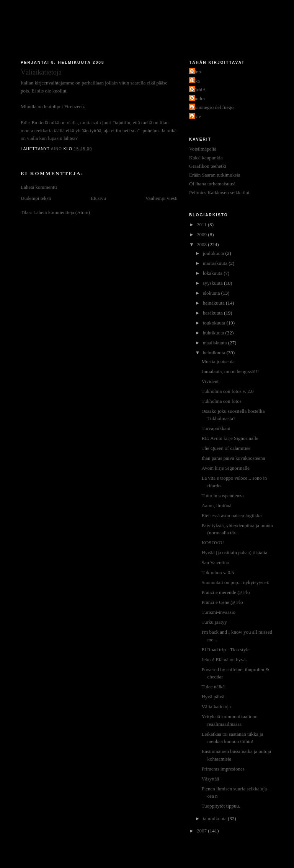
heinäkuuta (214, 303)
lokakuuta (213, 273)
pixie (196, 116)
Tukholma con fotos (221, 401)
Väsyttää (210, 779)
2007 (202, 831)
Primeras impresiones (223, 769)
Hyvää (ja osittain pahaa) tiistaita (234, 552)
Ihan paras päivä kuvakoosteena (233, 458)
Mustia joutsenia (218, 361)
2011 (202, 225)
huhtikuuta (214, 333)
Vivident (210, 381)
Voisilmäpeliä (203, 149)
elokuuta (212, 293)
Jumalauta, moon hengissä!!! (230, 371)
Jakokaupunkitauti (147, 31)
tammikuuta (215, 819)
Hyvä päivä (213, 697)
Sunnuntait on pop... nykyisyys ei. (235, 582)
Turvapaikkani (216, 428)
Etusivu (98, 198)
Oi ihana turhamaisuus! (212, 184)
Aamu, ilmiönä (216, 505)
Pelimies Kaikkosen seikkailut (219, 192)
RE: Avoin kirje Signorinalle (230, 438)
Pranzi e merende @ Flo (225, 592)
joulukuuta (214, 253)
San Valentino (215, 562)
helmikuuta (215, 353)
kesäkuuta (213, 313)
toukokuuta (215, 323)
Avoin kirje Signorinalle (225, 468)
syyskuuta (213, 283)
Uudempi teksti (36, 198)
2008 (202, 244)
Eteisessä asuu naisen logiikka (231, 515)
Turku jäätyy (214, 622)
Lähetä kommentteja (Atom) (62, 212)
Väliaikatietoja (216, 707)
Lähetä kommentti (39, 187)
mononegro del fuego (212, 107)
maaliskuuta (216, 343)
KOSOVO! (213, 543)
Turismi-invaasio (218, 612)
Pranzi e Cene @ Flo (222, 602)
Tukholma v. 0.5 (218, 572)
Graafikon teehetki (208, 166)
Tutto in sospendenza (222, 496)
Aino (196, 72)
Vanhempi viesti (162, 198)
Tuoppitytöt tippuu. (221, 806)
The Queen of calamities (226, 448)
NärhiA (198, 90)
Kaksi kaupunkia (206, 158)
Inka (195, 81)
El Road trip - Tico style (225, 650)
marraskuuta (216, 263)
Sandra (198, 98)
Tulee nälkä (213, 687)
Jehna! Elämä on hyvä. (224, 660)
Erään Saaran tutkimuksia (215, 175)
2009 (202, 234)
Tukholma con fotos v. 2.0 (227, 391)
